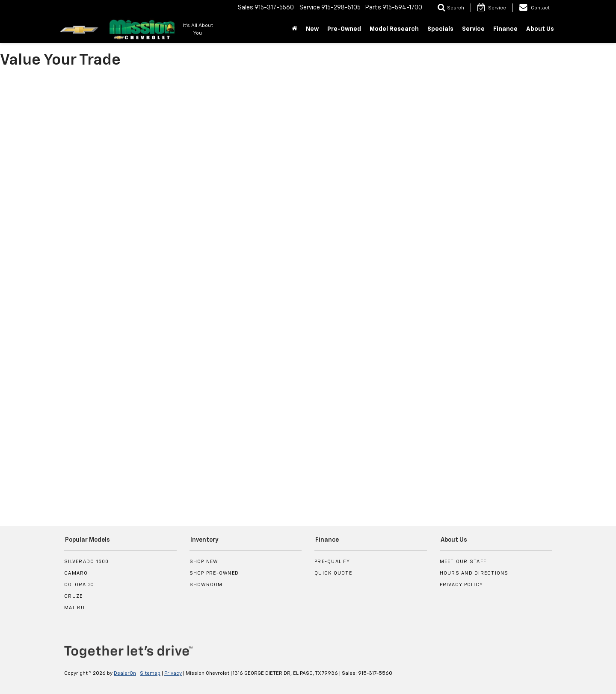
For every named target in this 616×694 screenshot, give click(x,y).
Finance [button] (505, 29)
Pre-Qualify (332, 562)
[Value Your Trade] (308, 293)
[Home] (295, 29)
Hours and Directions (474, 573)
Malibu (75, 608)
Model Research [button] (394, 29)
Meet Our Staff (463, 562)
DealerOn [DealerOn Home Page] (125, 673)
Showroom (206, 585)
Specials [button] (440, 29)
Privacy (173, 673)
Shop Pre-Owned (214, 573)
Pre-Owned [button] (344, 29)
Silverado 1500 (87, 562)
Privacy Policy (462, 585)
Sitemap (150, 673)
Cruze (73, 596)
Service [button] (473, 29)
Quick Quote (333, 573)
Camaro (76, 573)
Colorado (79, 585)
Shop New (204, 562)
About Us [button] (540, 29)
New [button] (312, 29)
